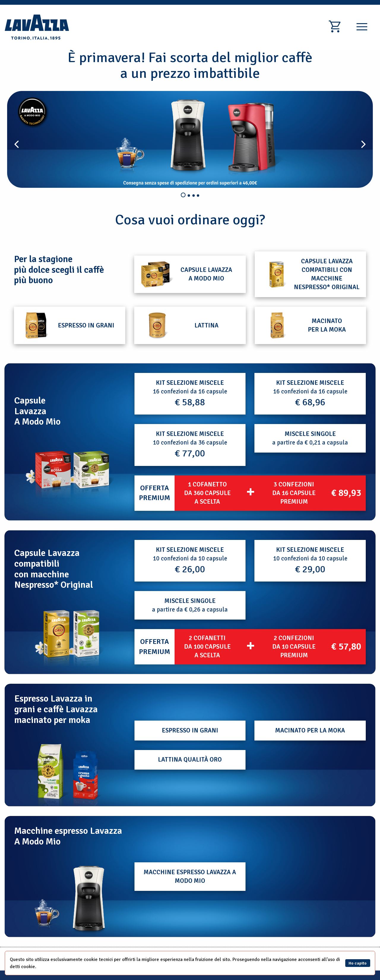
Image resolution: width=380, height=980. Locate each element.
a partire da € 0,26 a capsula (190, 605)
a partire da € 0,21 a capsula (310, 438)
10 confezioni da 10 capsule (190, 560)
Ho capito (358, 963)
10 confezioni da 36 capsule (190, 445)
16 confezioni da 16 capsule (190, 393)
